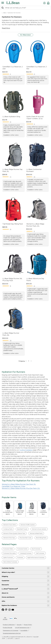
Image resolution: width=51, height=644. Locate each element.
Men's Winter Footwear (10, 562)
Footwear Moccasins (9, 553)
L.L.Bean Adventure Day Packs (35, 280)
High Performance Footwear (36, 557)
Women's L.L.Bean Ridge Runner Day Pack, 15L (19, 484)
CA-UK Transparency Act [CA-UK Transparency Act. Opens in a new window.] (22, 627)
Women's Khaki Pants (36, 533)
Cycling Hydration (26, 450)
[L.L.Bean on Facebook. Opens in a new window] (3, 610)
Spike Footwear (8, 557)
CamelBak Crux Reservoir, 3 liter (37, 68)
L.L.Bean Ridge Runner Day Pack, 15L (12, 170)
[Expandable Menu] (3, 3)
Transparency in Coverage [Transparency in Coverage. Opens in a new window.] (11, 630)
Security (19, 625)
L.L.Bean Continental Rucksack (34, 170)
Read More (6, 28)
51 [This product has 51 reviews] (34, 231)
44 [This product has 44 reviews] (11, 177)
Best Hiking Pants (41, 538)
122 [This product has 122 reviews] (11, 340)
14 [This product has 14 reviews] (34, 124)
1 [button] (29, 361)
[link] (8, 506)
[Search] (3, 8)
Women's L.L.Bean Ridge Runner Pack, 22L (35, 225)
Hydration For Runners (14, 13)
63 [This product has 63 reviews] (34, 177)
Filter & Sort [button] (26, 35)
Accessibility (24, 630)
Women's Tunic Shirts (10, 525)
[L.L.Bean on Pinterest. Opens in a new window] (6, 610)
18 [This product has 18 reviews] (10, 286)
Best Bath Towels (22, 529)
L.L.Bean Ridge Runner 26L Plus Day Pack (12, 280)
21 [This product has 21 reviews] (10, 74)
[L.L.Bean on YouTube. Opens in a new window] (13, 610)
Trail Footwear (40, 553)
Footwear (20, 557)
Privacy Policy (28, 625)
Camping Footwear (26, 553)
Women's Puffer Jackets (28, 525)
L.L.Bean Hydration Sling (11, 117)
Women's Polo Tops (9, 538)
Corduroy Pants (8, 529)
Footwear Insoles (22, 549)
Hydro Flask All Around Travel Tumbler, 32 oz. (35, 118)
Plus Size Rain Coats (25, 538)
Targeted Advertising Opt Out (12, 633)
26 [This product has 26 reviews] (10, 229)
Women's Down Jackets (39, 529)
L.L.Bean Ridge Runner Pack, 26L (11, 334)
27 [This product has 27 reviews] (34, 74)
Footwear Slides (8, 549)
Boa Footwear (36, 549)
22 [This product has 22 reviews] (34, 286)
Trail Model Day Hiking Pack (13, 224)
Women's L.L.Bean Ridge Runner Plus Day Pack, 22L (21, 488)
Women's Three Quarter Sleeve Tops (14, 533)
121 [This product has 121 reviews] (10, 122)
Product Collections (9, 625)
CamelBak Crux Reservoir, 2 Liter (13, 68)
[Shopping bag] (49, 3)
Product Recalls (7, 627)
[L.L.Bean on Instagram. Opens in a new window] (10, 610)
